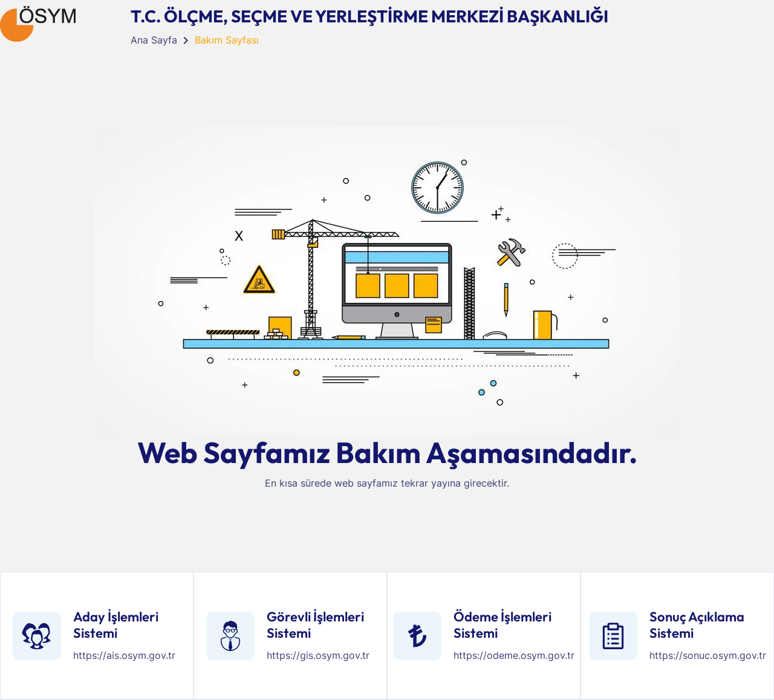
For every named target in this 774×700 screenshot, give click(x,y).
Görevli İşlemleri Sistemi (315, 624)
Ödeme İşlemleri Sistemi (502, 624)
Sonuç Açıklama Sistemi (697, 624)
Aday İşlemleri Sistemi (116, 624)
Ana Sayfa (154, 40)
